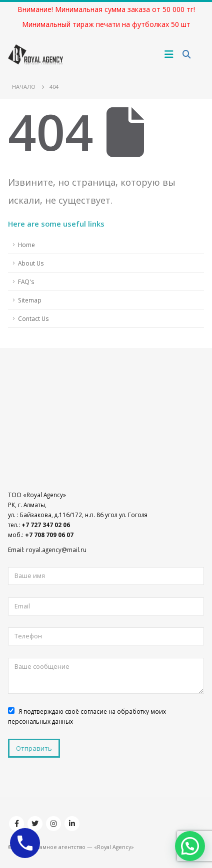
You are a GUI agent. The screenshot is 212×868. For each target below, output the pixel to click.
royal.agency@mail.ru (56, 550)
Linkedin (72, 824)
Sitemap (30, 300)
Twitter (35, 824)
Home (26, 245)
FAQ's (26, 282)
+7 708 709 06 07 (49, 535)
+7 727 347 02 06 (46, 525)
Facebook (16, 824)
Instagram (53, 824)
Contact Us (33, 318)
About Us (31, 263)
